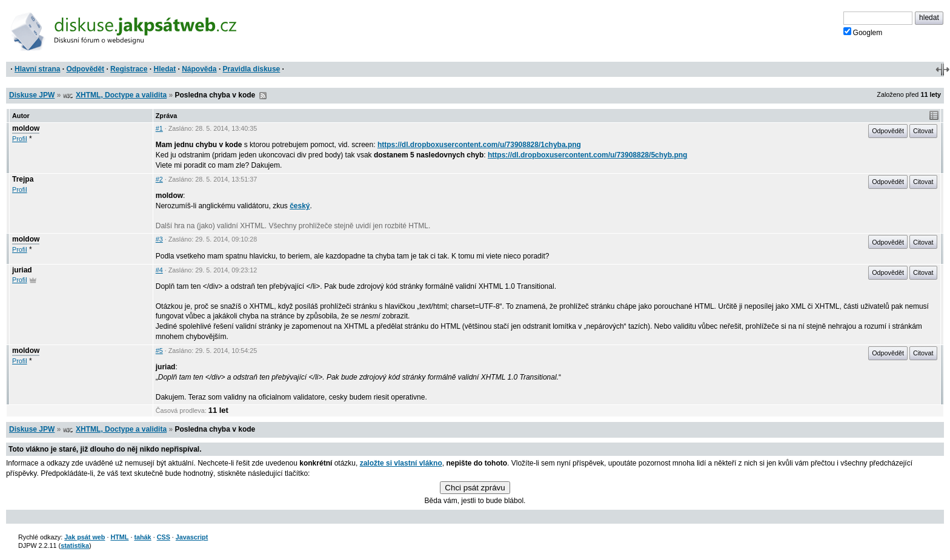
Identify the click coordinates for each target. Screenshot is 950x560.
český (300, 206)
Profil (20, 139)
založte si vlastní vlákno (401, 463)
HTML (119, 537)
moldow (26, 128)
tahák (142, 537)
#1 (159, 128)
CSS (164, 537)
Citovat (923, 131)
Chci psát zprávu (475, 488)
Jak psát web (85, 537)
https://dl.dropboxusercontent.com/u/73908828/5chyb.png (587, 155)
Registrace (129, 69)
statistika (75, 545)
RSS (263, 96)
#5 (159, 351)
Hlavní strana (37, 69)
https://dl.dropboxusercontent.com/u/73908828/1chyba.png (479, 145)
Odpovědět (85, 69)
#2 (159, 179)
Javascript (192, 537)
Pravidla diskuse (252, 69)
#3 (159, 239)
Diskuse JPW (32, 95)
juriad (22, 270)
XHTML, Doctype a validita (121, 95)
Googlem (863, 32)
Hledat (164, 69)
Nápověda (199, 69)
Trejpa (23, 179)
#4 (159, 270)
